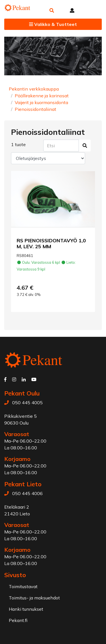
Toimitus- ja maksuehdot (34, 598)
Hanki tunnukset (26, 609)
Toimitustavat (23, 586)
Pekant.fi (18, 620)
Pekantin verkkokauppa (34, 89)
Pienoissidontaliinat (35, 109)
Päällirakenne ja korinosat (42, 96)
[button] (52, 10)
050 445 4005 (27, 403)
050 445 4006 (27, 493)
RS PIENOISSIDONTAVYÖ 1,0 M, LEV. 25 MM (51, 243)
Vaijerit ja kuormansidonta (41, 102)
